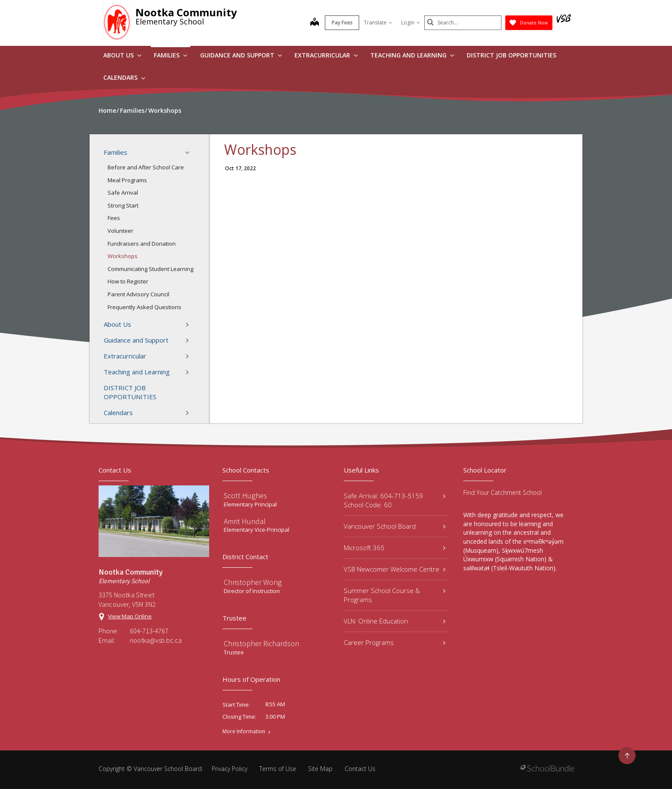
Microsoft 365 (394, 548)
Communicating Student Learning (150, 269)
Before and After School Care (146, 167)
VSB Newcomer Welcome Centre (394, 569)
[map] (315, 23)
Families (171, 55)
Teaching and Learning (412, 55)
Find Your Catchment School (502, 492)
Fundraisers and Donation (142, 244)
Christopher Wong (253, 582)
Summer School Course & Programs (394, 595)
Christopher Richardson (261, 643)
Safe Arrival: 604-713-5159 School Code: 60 (394, 500)
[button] (190, 153)
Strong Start (123, 205)
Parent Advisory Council (138, 294)
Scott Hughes (245, 495)
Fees (114, 218)
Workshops (123, 256)
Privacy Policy (229, 769)
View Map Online (130, 616)
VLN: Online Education (394, 621)
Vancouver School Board (394, 526)
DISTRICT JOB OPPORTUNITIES (511, 55)
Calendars (124, 77)
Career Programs (394, 642)
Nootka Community (186, 12)
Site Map (320, 769)
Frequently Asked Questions (144, 307)
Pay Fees (342, 23)
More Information (244, 732)
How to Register (128, 281)
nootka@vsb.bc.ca (156, 640)
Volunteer (120, 231)
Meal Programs (127, 180)
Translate (378, 23)
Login (411, 23)
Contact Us (360, 769)
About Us (122, 55)
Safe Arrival (123, 193)
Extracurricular (326, 55)
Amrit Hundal (245, 521)
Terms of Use (278, 769)
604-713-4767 (149, 631)
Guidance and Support (241, 55)
